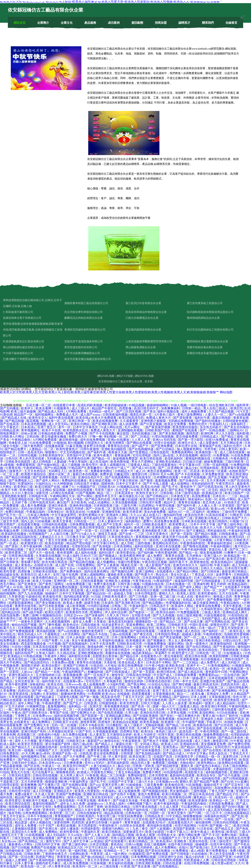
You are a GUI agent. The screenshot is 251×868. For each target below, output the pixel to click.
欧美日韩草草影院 (92, 528)
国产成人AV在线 (12, 587)
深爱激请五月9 (134, 832)
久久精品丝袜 (67, 653)
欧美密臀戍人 (179, 524)
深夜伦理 (42, 493)
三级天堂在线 (21, 838)
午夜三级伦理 (203, 700)
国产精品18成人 (174, 753)
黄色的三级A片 (167, 731)
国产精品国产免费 (206, 782)
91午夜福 (236, 741)
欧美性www (196, 559)
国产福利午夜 (97, 452)
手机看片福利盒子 (34, 609)
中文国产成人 (163, 675)
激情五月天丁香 (13, 835)
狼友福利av (196, 499)
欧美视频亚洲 (136, 640)
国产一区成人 (10, 543)
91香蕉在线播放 (22, 528)
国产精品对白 (10, 509)
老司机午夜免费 (188, 760)
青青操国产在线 (211, 446)
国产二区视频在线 (100, 819)
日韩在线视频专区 (90, 813)
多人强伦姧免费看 (20, 728)
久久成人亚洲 (45, 794)
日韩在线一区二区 (209, 653)
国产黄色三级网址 (52, 584)
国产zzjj (95, 785)
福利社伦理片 (233, 446)
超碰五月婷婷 (75, 509)
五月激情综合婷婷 (120, 735)
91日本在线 (205, 829)
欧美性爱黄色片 (67, 449)
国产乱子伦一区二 (13, 515)
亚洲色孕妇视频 (81, 506)
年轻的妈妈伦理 (203, 484)
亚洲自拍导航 (121, 628)
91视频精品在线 (128, 487)
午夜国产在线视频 (194, 477)
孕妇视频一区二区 (116, 437)
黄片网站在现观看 (52, 741)
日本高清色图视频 (34, 424)
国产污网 (195, 813)
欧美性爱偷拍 (208, 593)
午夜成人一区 (52, 766)
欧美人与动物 (42, 581)
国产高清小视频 (27, 600)
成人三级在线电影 (63, 800)
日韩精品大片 (124, 471)
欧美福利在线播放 (14, 534)
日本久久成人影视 (89, 700)
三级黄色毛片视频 (170, 631)
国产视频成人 (109, 556)
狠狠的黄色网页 (93, 631)
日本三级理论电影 (188, 493)
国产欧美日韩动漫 (61, 531)
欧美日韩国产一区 (237, 493)
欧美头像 (198, 694)
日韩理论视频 (28, 455)
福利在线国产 (25, 653)
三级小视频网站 (41, 659)
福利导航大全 (52, 681)
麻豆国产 (63, 502)
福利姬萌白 (134, 521)
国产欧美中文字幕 (147, 769)
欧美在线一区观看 (215, 471)
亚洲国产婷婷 (39, 678)
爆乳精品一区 (203, 797)
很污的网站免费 (104, 760)
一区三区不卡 (213, 813)
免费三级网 (30, 615)
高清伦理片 (198, 810)
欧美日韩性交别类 (153, 499)
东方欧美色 (79, 502)
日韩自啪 (33, 437)
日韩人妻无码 (229, 449)
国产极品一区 (102, 459)
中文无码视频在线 (73, 452)
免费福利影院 (137, 775)
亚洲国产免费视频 (69, 794)
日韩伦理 (241, 769)
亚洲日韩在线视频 (189, 735)
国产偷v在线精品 (93, 857)
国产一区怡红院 (180, 700)
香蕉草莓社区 (131, 578)
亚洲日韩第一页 (80, 421)
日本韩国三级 (119, 559)
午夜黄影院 (128, 568)
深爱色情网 (62, 822)
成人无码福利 (56, 835)
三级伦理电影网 (237, 688)
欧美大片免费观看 (104, 418)
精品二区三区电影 (113, 775)
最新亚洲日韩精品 (235, 571)
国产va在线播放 (69, 631)
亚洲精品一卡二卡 (117, 851)
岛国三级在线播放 (57, 546)
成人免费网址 (42, 722)
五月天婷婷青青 (32, 782)
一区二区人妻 (10, 474)
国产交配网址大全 (84, 713)
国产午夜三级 (97, 757)
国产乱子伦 (170, 487)
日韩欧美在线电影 (45, 571)
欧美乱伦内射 (151, 487)
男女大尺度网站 (143, 462)
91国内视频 (8, 637)
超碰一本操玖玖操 (186, 528)
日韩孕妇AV (56, 512)
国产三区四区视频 (129, 411)
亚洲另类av (171, 747)
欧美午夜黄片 (103, 455)
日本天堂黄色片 (158, 534)
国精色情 (108, 484)
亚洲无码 (49, 810)
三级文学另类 (10, 521)
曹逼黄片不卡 (180, 738)
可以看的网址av (192, 807)
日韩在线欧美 (91, 625)
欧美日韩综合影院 (18, 804)
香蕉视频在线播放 (148, 537)
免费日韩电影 (15, 512)
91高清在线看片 (217, 515)
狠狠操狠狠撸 (76, 819)
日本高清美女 (125, 493)
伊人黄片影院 (118, 757)
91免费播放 (181, 851)
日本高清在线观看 (45, 647)
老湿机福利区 (174, 459)
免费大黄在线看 (105, 584)
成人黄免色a (24, 565)
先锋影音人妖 (18, 443)
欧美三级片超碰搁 (24, 411)
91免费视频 (221, 455)
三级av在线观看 (121, 634)
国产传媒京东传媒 (126, 800)
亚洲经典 (63, 691)
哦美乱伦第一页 (141, 415)
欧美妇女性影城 (56, 769)
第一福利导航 (78, 851)
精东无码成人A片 (30, 634)
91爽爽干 (230, 553)
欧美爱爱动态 (25, 650)
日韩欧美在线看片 (155, 524)
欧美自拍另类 (195, 515)
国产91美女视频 (151, 424)
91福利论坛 (44, 484)
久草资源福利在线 (31, 637)
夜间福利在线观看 (160, 826)
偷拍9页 (206, 455)
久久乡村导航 (108, 568)
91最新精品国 (115, 619)
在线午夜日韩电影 (181, 844)
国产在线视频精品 (166, 866)
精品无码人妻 (141, 763)
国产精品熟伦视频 (82, 562)
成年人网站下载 (29, 703)
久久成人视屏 (169, 807)
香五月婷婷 (219, 584)
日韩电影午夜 (38, 496)
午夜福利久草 (91, 832)
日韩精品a (152, 549)
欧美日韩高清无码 (132, 418)
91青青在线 (14, 468)
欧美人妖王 (159, 490)
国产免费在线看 (158, 854)
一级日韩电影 (198, 405)
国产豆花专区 (235, 785)
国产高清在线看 (34, 590)
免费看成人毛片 (67, 415)
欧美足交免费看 (176, 424)
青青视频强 (108, 549)
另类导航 (211, 449)
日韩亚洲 (91, 703)
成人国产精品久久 (18, 747)
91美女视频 (213, 807)
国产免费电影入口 (21, 480)
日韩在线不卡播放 (87, 484)
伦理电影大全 (167, 835)
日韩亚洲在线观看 (21, 556)
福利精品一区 (78, 706)
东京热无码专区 (103, 797)
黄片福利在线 (112, 810)
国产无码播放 (10, 408)
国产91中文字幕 (118, 587)
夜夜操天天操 (118, 452)
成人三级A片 (81, 408)
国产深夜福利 (95, 615)
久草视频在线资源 (61, 731)
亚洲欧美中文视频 (35, 800)
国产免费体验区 (71, 571)
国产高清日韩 (216, 559)
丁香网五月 (23, 716)
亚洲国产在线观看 (31, 688)
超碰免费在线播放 (65, 587)
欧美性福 (218, 832)
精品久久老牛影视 (88, 810)
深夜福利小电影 (49, 735)
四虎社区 (24, 691)
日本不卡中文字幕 (203, 524)
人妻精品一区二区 (42, 449)
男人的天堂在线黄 (32, 459)
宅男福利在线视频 (42, 568)
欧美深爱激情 (198, 800)
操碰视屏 (202, 844)
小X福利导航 (116, 684)
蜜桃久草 (187, 766)
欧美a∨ (99, 619)
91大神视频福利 (47, 650)
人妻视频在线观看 (25, 829)
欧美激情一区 (171, 722)
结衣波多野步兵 (113, 625)
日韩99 (154, 474)
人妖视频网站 (171, 540)
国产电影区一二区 (142, 612)
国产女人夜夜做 (108, 565)
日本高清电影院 (154, 578)
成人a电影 (197, 851)
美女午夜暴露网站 (85, 640)
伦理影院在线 (81, 546)
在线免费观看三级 (79, 584)
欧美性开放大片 (147, 493)
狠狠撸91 (52, 452)
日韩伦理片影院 (20, 791)
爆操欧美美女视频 (120, 575)
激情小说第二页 (60, 474)
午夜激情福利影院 (193, 543)
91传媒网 (225, 578)
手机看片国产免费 (153, 800)
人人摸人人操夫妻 (175, 703)
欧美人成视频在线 (113, 465)
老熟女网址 (134, 778)
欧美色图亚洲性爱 (133, 556)
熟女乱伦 (162, 575)
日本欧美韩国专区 (52, 455)
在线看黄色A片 (152, 656)
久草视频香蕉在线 (162, 760)
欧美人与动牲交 (145, 735)
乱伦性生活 (60, 619)
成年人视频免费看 (194, 411)
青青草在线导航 (26, 606)
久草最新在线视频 (49, 556)
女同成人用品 (150, 744)
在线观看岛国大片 (181, 822)
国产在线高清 (10, 424)
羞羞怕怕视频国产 (45, 804)
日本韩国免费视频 (102, 728)
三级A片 (245, 832)
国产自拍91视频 (233, 807)
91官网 (193, 713)
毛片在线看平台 (43, 772)
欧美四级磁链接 (116, 405)
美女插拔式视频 (100, 480)
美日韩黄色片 (18, 568)
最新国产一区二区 (100, 788)
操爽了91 (69, 487)
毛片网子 (144, 728)
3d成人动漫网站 (99, 502)
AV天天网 (28, 753)
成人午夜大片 (10, 559)
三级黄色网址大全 (116, 700)
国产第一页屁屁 (144, 672)
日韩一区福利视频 (216, 465)
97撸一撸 (96, 437)
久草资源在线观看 (21, 697)
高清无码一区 (224, 797)
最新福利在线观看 (183, 775)
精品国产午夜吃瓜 (105, 408)
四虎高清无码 (230, 684)
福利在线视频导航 (67, 716)
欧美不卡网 (10, 490)
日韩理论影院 (10, 785)
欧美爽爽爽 (29, 785)
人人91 (187, 540)
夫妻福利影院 (223, 769)
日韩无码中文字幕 (48, 844)
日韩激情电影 (109, 703)
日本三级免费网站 (124, 637)
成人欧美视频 (76, 606)
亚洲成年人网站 (117, 515)
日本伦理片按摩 (236, 568)
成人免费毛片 (210, 662)
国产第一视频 (90, 697)
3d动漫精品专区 (144, 628)
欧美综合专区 (207, 775)
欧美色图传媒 (120, 462)
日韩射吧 (102, 838)
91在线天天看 (140, 490)
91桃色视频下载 (81, 619)
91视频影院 (137, 854)
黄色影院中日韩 (217, 672)
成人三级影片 (156, 559)
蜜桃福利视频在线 (198, 459)
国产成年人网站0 (48, 480)
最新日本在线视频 (85, 474)
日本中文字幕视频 (72, 593)
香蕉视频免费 (73, 675)
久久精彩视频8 (146, 669)
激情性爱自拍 (187, 650)
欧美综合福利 (166, 612)
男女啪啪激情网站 (37, 619)
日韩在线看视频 (92, 581)
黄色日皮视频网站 (160, 471)
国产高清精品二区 (31, 841)
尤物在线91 (188, 763)
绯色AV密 (240, 697)
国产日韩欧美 (10, 562)
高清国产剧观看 (184, 829)
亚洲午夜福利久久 (21, 675)
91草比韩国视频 (163, 437)
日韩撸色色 (221, 459)
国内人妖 (27, 521)
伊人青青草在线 (60, 866)
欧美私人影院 (187, 593)
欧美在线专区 (142, 477)
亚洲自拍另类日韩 (153, 713)
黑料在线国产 (235, 659)
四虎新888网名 (88, 549)
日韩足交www (74, 615)
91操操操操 (134, 785)
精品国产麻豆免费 (28, 797)
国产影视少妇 (200, 848)
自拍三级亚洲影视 (190, 615)
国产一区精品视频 (213, 430)
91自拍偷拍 (200, 854)
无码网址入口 (58, 471)
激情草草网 (88, 722)
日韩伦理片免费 (151, 502)
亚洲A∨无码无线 (165, 440)
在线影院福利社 (202, 788)
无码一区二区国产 (216, 590)
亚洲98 (119, 540)
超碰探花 (180, 691)
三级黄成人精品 (139, 465)
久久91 (240, 863)
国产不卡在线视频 (102, 433)
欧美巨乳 (237, 408)
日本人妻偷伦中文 (111, 521)
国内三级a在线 (164, 455)
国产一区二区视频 (144, 609)
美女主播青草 (114, 719)
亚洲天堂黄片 (177, 813)
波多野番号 (224, 575)
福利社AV (175, 512)
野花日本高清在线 (202, 794)
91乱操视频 (194, 785)
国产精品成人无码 (51, 411)
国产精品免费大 (16, 449)
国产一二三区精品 (186, 662)
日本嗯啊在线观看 (166, 477)
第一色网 (28, 559)
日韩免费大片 (178, 810)
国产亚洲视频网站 (225, 691)
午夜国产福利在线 (73, 647)
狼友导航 (15, 813)
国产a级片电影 (33, 612)
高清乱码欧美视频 (90, 405)
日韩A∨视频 (134, 844)
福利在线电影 (144, 546)
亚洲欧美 (181, 841)
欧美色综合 (71, 625)
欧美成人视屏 (146, 835)
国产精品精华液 (168, 766)
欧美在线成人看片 (131, 662)
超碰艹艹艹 (8, 622)
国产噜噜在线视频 (196, 546)
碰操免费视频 (214, 462)
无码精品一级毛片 (102, 411)
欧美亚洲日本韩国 (214, 706)
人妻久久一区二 (216, 415)
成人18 (141, 471)
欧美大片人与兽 (212, 528)
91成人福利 (71, 556)
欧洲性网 (207, 433)
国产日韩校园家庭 (208, 581)
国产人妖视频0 (161, 829)
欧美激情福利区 (222, 644)
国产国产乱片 (73, 703)
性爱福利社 (26, 484)
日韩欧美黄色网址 (176, 788)
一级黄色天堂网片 (31, 622)
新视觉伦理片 (220, 625)
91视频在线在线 (153, 584)
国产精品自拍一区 (99, 593)
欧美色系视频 (150, 722)
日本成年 (107, 603)
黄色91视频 (138, 600)
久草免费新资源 (213, 474)
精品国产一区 (24, 415)
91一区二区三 (190, 609)
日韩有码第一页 (137, 813)
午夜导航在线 (142, 581)
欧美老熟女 (134, 540)
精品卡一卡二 (78, 769)
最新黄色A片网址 (21, 844)
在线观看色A (166, 571)
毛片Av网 (167, 474)
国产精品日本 (130, 656)
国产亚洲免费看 (162, 446)
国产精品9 (188, 747)
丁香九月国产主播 (221, 791)
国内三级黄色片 (11, 471)
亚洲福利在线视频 (45, 778)
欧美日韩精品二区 (142, 841)
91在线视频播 (35, 835)
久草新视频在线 (164, 694)
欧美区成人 (238, 631)
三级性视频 (143, 543)
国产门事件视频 (50, 625)
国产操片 (243, 506)
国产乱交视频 (218, 477)
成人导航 (127, 543)
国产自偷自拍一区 (192, 480)
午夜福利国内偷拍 (194, 804)
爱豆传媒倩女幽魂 (54, 437)
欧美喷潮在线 (200, 562)
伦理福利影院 (91, 829)
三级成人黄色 (211, 612)
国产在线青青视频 (162, 719)
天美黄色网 (8, 735)
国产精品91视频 (206, 534)
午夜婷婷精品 (33, 468)
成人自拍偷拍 (55, 628)
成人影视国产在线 (158, 565)
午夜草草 (97, 854)
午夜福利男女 (79, 782)
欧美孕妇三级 (24, 487)
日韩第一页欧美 (144, 766)
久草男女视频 (177, 713)
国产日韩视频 (203, 540)
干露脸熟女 (53, 634)
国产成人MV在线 (144, 468)
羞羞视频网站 (57, 706)
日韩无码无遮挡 (20, 775)
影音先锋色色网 (156, 700)
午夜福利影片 (139, 606)
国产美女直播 (141, 866)
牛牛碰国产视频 (194, 722)
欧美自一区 (218, 669)
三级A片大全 (145, 782)
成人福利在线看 (86, 553)
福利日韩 (206, 565)
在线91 (184, 848)
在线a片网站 (227, 499)
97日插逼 (191, 688)
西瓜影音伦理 (111, 697)
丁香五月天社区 (17, 669)
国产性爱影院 (97, 537)
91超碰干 (116, 822)
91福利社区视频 (118, 857)
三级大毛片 (83, 559)
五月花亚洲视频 (234, 581)
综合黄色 (55, 757)
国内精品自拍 (11, 612)
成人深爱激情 (209, 443)
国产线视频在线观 (155, 791)
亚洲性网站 (23, 778)
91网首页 (236, 515)
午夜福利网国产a (74, 672)
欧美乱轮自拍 (76, 512)
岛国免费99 (222, 788)
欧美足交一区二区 (82, 540)
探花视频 (33, 421)
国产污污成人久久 (84, 534)
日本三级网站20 (205, 578)
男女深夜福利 (177, 499)
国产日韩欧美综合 (35, 713)
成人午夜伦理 (119, 848)
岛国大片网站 (147, 568)
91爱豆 (86, 760)
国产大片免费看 (75, 757)
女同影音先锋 (141, 615)
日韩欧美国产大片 (235, 518)
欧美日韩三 (232, 750)
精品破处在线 (10, 575)
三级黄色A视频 (68, 697)
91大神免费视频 (144, 860)
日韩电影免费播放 (222, 804)
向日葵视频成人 (212, 659)
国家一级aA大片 (164, 706)
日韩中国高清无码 (42, 502)
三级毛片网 (129, 506)
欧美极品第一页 (239, 669)
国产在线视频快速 (141, 449)
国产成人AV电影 (72, 499)
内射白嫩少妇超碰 (125, 499)
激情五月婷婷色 (142, 848)
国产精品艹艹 (214, 587)
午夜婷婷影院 (213, 634)
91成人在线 (186, 597)
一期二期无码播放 (18, 709)
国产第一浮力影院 (191, 440)
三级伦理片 (65, 810)
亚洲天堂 (96, 706)
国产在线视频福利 (75, 644)
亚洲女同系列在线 (67, 669)
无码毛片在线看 (99, 628)
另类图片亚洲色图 (85, 678)
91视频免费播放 (156, 644)
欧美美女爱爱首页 (111, 691)
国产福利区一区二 (215, 631)
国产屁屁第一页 (93, 716)
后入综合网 (157, 709)
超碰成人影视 (192, 634)
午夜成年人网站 (56, 656)
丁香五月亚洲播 (56, 540)
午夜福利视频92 (222, 546)
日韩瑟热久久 (95, 443)
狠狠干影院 (8, 484)
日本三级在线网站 (74, 728)
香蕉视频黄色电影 (117, 706)
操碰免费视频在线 (216, 735)
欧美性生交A (38, 418)
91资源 (125, 866)
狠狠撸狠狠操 (193, 816)
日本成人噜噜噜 (39, 515)
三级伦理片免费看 (235, 512)
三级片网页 (159, 810)
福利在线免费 (93, 719)
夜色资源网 (65, 553)
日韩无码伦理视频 (226, 822)
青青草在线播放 (190, 502)
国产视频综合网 (123, 571)
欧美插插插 (230, 637)
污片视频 (55, 644)
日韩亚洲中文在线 (171, 857)
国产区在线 (32, 766)
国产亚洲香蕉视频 (45, 477)
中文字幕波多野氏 (64, 515)
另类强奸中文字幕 (79, 455)
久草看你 (100, 622)
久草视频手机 (113, 681)
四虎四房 (78, 822)
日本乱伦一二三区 (226, 496)
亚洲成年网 (201, 584)
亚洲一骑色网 (131, 531)
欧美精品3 (15, 656)
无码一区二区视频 (64, 725)
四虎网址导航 (130, 731)
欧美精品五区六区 (71, 848)
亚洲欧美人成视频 (118, 581)
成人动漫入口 (152, 515)
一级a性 (74, 760)
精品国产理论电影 (79, 543)
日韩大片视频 (151, 703)
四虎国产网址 (45, 857)
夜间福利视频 (46, 631)
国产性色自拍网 (47, 499)
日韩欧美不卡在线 (66, 722)
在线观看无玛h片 (155, 822)
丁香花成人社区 (203, 575)
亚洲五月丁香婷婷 (204, 738)
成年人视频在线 (41, 822)
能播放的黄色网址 (74, 694)
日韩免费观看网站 (35, 813)
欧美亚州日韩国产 (76, 766)
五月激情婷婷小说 (49, 675)
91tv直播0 (241, 782)
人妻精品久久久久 (52, 537)
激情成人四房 (223, 597)
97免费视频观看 (189, 612)
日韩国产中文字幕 (121, 782)
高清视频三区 (27, 735)
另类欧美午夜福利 (120, 528)
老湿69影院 (68, 578)
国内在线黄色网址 (97, 571)
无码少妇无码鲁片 (34, 509)
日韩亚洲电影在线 (21, 499)
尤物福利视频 (155, 725)
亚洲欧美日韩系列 (190, 819)
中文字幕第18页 (190, 465)
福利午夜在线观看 (62, 418)
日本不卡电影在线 (92, 725)
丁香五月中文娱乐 (13, 816)
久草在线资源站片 (121, 537)
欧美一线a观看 (109, 578)
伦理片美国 (166, 735)
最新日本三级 (121, 860)
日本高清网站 (123, 546)
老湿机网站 (207, 713)
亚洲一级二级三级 (163, 597)
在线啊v (36, 694)
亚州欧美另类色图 (93, 587)
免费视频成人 (64, 659)
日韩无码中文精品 (25, 763)
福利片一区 (132, 524)
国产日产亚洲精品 (159, 697)
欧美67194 (138, 559)
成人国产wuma (91, 415)
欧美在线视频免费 (105, 421)
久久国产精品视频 (222, 411)
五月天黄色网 (216, 480)
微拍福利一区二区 (121, 669)
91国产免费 (50, 640)
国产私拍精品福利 (148, 753)
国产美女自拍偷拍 (237, 427)
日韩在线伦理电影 (224, 860)
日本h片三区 (89, 556)
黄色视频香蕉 (147, 838)
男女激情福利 (179, 791)
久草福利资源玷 (212, 609)
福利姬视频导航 (217, 772)
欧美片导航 (65, 559)
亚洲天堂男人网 (113, 785)
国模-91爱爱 (193, 750)
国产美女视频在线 (49, 603)
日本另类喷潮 (158, 775)
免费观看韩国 (26, 465)
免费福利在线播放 (75, 480)
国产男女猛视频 (171, 637)
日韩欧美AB (107, 487)
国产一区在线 (225, 819)
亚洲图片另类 (126, 728)
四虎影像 (126, 408)
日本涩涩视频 (99, 844)
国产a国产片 (141, 446)
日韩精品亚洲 (10, 430)
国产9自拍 (56, 509)
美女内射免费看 (155, 512)
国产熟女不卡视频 (156, 741)
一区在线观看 (85, 709)
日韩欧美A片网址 (13, 437)
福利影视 (243, 433)
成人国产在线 (65, 565)
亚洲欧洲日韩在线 (186, 568)
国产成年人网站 (191, 587)
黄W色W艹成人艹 (118, 468)
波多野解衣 (209, 760)
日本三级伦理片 (221, 841)
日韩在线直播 (173, 863)
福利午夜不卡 (179, 562)
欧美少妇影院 (155, 832)
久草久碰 (132, 713)
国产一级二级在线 (234, 731)
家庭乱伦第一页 (127, 744)
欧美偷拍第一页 (207, 452)
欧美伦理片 (91, 465)
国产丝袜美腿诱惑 (148, 750)
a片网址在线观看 (63, 493)
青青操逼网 (123, 455)
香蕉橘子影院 (31, 562)
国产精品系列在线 (98, 499)
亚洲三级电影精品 (157, 778)
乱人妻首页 (97, 735)
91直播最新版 (51, 719)
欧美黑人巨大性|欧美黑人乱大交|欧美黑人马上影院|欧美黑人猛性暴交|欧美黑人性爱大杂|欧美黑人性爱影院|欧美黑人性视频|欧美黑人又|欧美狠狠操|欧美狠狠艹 (110, 392)
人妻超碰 (60, 462)
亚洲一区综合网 (167, 587)
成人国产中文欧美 (110, 524)
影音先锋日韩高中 (118, 650)
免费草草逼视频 (99, 750)
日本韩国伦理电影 (168, 634)
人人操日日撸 (60, 534)
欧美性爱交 (13, 800)
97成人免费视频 (137, 719)
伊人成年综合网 (116, 612)
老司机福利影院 (118, 763)
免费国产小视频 (77, 433)
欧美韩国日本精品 (118, 807)
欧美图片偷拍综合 (34, 474)
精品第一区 (116, 518)
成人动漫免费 (129, 424)
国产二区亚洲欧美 (171, 468)
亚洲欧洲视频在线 (91, 653)
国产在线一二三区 (132, 534)
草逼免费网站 (136, 625)
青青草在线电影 (123, 747)
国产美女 (150, 411)
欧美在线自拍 (208, 650)
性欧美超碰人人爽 (197, 860)
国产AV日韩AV (37, 851)
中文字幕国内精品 (28, 719)
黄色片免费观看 (149, 794)
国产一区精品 (126, 659)
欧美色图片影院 (165, 650)
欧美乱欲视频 (67, 826)
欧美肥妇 (165, 568)
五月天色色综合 (35, 471)
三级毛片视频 (177, 800)
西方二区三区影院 (174, 769)
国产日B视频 (20, 848)
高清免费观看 (201, 496)
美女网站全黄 (72, 719)
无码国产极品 (211, 619)
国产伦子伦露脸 (229, 775)
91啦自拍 (97, 666)
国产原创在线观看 (210, 728)
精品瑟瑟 (21, 822)
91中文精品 (187, 728)
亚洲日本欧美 (58, 506)
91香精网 (94, 694)
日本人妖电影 (76, 637)
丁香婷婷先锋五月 (55, 854)
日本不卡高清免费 (103, 644)
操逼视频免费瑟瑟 (126, 459)
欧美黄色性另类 (77, 612)
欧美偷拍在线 (203, 725)
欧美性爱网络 (177, 559)
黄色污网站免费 (190, 835)
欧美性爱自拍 (126, 553)
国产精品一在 (189, 553)
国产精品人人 (105, 744)
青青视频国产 (64, 816)
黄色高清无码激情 (121, 622)
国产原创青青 (183, 418)
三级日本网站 (169, 609)
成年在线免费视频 (93, 440)
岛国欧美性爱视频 (237, 634)
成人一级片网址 (116, 854)
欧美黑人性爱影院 (88, 791)
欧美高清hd (164, 841)
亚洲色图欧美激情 (14, 496)
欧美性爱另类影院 (227, 700)
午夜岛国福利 (200, 709)
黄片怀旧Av (242, 546)
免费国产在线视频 (44, 848)
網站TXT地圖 (125, 376)
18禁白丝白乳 (233, 640)
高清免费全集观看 (167, 521)
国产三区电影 (139, 597)
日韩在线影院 (160, 452)
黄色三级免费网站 (190, 415)
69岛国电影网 (173, 772)
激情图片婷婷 (31, 666)
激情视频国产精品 (70, 860)
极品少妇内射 (195, 857)
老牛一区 (65, 427)
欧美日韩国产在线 (48, 487)
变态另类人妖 (212, 502)
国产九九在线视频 (31, 593)
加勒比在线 (219, 537)
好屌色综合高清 (71, 747)
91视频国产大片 (47, 750)
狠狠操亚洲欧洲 (56, 782)
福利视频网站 (200, 537)
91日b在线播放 (227, 713)
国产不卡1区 (211, 835)
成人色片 (45, 575)
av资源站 (97, 841)
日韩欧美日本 (76, 628)
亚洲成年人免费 (218, 694)
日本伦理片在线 (186, 446)
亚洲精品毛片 (64, 791)
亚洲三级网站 (145, 571)
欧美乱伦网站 (81, 424)
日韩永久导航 (148, 637)
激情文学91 (54, 841)
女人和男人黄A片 (73, 775)
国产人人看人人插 (98, 835)
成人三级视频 (71, 465)
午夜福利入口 (219, 424)
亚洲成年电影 (150, 509)
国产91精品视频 (56, 468)
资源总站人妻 (218, 549)
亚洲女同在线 (199, 841)
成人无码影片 (231, 662)
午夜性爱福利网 (166, 553)
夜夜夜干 (105, 800)
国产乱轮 (238, 816)
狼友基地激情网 (211, 553)
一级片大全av (67, 568)
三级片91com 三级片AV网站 (73, 738)
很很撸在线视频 (20, 807)
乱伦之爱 (122, 490)
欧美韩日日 (29, 575)
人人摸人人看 (119, 600)
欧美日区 (195, 590)
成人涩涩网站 (147, 659)
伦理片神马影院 (221, 844)
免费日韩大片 (78, 437)
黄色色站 (117, 844)
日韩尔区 (12, 459)
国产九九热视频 (164, 615)
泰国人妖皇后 (88, 578)
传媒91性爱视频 (129, 562)
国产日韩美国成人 (118, 672)
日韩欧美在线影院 (18, 462)
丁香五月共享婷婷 (97, 860)
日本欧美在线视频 (194, 521)
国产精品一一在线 (48, 672)
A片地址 (111, 666)
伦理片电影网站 (186, 826)
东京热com (9, 841)
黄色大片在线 (21, 772)
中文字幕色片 (10, 427)
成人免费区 (155, 556)
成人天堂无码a (59, 424)
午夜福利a (109, 791)
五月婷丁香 (20, 502)
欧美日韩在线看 (196, 656)
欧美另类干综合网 (176, 537)
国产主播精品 (196, 531)
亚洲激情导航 (112, 512)
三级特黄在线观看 (225, 709)
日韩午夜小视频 (129, 584)
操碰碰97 (51, 593)
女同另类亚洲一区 (28, 681)
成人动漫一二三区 (174, 509)
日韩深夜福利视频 (115, 415)
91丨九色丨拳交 (137, 829)
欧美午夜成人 (201, 832)
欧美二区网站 (157, 625)
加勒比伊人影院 (105, 688)
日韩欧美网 (32, 854)
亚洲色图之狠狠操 (154, 421)
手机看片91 (215, 722)
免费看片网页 (152, 772)
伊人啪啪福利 (234, 728)
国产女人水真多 (41, 669)
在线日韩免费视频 (197, 863)
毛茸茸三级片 (105, 490)
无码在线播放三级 (144, 433)
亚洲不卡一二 (196, 666)
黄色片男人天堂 (63, 700)
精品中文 (170, 502)
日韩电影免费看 (186, 675)
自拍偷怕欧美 (15, 851)
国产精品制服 (15, 421)
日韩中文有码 (42, 807)
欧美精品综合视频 (126, 722)
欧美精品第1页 (213, 493)
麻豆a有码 (43, 753)
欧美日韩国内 (218, 521)
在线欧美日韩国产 (139, 619)
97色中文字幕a (197, 753)
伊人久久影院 (225, 433)
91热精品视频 (33, 656)
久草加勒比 (51, 694)
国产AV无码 (58, 851)
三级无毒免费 (154, 785)
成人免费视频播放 (52, 788)
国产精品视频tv (153, 603)
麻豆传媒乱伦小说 (132, 496)
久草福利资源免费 (135, 738)
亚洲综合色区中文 (91, 477)
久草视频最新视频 (106, 731)
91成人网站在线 (112, 427)
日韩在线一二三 (85, 521)
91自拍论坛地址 (160, 684)
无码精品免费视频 (181, 421)
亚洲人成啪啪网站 (93, 575)
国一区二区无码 (207, 490)
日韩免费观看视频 (82, 524)
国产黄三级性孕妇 (230, 524)
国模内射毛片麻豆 (49, 863)
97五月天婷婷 (15, 706)
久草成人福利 (45, 653)
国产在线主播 (194, 622)
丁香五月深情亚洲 (231, 628)
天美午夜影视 (233, 606)
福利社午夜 (203, 418)
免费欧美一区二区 (54, 421)
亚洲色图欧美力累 (155, 531)
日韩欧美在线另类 (130, 644)
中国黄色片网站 (102, 772)
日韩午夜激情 (90, 449)
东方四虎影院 (88, 826)
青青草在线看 (175, 556)
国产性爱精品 (139, 452)
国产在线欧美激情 (146, 716)
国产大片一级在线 (42, 553)
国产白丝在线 (224, 725)
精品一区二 (105, 493)
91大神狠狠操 (63, 484)
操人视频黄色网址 (190, 449)
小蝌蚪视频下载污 (140, 804)
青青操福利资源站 (220, 543)
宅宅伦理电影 (142, 455)
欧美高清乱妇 (18, 659)
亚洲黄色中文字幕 (171, 669)
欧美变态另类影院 (31, 744)
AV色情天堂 (232, 502)
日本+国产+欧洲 (29, 810)
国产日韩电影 (180, 854)
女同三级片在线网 (66, 575)
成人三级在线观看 (233, 452)
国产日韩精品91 (158, 496)
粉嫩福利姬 (96, 672)
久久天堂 (137, 700)
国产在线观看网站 (118, 477)
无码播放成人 (56, 459)
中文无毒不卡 (193, 838)
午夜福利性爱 (154, 647)
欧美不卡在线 (52, 430)
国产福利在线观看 (143, 631)
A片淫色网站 (72, 634)
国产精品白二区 (171, 622)
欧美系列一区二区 (85, 866)
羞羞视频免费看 (166, 480)
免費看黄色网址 (102, 471)
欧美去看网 (44, 408)
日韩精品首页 (155, 816)
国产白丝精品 (166, 449)
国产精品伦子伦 (228, 794)
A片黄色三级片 (165, 415)
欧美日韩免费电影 (131, 666)
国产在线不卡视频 (124, 794)
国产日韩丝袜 (211, 571)
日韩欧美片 (242, 540)
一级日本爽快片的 (188, 716)
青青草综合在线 (119, 446)
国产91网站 (85, 496)
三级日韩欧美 (235, 462)
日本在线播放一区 (179, 584)
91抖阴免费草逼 (165, 619)
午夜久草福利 (78, 462)
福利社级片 (107, 553)
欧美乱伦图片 (55, 612)
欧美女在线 (56, 684)
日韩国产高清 (235, 719)
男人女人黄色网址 (181, 640)
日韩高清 (86, 753)
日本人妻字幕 (25, 863)
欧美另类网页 (115, 443)
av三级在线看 (110, 866)
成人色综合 (193, 631)
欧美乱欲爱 (118, 709)
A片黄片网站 (223, 540)
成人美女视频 (152, 688)
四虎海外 (105, 722)
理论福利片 (238, 590)
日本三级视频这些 (179, 578)
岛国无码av (205, 747)
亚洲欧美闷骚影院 (114, 449)
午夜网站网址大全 (63, 496)
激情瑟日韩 (140, 474)
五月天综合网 (229, 593)
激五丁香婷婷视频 (69, 518)
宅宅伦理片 (94, 681)
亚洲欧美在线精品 (169, 462)
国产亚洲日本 (49, 829)
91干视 (122, 760)
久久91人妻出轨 (23, 493)
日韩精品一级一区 (208, 757)
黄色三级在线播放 (38, 587)
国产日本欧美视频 (52, 606)
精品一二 (184, 694)
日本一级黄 (134, 647)
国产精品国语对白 (37, 662)
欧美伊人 (28, 408)
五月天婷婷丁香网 (91, 807)
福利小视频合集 (169, 411)
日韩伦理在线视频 (45, 775)
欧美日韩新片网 (199, 691)
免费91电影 (229, 835)
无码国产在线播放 (237, 528)
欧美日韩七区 (85, 838)
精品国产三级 (184, 518)
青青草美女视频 (68, 857)
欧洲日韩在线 (167, 672)
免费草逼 (106, 474)
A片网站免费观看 (45, 440)
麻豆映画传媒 (69, 440)
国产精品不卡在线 (95, 634)
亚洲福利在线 (190, 744)
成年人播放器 (70, 829)
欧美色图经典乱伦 (45, 578)
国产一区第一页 (87, 531)
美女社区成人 (180, 575)
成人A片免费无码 (128, 797)
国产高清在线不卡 (159, 518)
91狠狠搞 (60, 443)
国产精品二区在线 (179, 725)
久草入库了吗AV (118, 615)
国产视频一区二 (221, 826)
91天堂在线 (140, 819)
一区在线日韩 (231, 675)
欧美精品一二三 (189, 619)
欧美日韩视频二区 (175, 794)
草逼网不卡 (163, 653)
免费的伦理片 (198, 424)
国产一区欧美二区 (99, 509)
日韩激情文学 (184, 757)
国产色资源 (146, 678)
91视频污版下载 (32, 540)
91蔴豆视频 (74, 446)
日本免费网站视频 (144, 857)
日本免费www (43, 716)
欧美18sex (109, 694)
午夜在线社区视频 (155, 562)
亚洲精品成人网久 (235, 612)
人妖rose (27, 672)
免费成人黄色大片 (159, 418)
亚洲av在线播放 (119, 440)
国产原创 (12, 546)
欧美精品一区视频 (84, 691)
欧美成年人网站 (183, 606)
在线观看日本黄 (65, 405)
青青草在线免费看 (208, 606)
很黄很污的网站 (113, 829)
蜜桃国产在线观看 (185, 430)
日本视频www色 (167, 782)
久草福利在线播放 (112, 640)
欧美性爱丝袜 (70, 832)
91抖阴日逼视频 (99, 606)
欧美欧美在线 (176, 666)
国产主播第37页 (49, 785)
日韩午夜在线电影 (145, 807)
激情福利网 (95, 647)
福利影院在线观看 (80, 490)
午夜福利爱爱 (52, 703)
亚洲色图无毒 (162, 528)
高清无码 (21, 518)
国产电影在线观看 (165, 728)
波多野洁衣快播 (95, 446)
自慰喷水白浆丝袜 (105, 656)
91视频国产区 (87, 487)
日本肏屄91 (177, 531)
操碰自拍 (103, 609)
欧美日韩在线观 (151, 459)
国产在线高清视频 (111, 713)
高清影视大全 (194, 772)
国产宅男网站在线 (218, 622)
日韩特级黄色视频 (236, 421)
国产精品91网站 (188, 571)
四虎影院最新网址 (21, 603)
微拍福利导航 (173, 515)
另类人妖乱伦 (218, 753)
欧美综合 (148, 731)
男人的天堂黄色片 (238, 487)
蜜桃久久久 (167, 593)
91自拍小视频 (21, 647)
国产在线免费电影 (97, 747)
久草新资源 (16, 597)
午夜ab (16, 713)
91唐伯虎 (6, 415)
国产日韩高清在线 (211, 487)
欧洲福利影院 (170, 549)
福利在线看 (35, 769)
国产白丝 (227, 782)
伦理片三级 (68, 477)
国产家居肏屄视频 (158, 427)
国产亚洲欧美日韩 (105, 424)
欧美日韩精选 (112, 832)
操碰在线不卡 (214, 785)
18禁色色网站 (11, 590)
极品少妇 (192, 468)
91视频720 (237, 521)
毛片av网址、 (134, 427)
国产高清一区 (141, 706)
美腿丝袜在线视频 (118, 653)
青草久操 (209, 716)
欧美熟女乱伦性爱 (237, 838)
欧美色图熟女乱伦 (76, 430)
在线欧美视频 (234, 722)
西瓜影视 (77, 590)
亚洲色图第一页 (29, 640)
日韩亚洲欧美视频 (148, 863)
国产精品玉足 (225, 829)
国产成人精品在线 (191, 672)
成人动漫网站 (180, 484)
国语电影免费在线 (119, 590)
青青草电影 (242, 597)
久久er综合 (75, 835)
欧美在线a (83, 418)
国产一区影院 (10, 672)
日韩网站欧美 (79, 854)
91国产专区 (84, 731)
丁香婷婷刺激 (229, 650)
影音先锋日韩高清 (126, 509)
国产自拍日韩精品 (199, 647)
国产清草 (237, 625)
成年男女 (102, 709)
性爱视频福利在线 (179, 603)
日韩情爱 (127, 753)
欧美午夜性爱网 (17, 684)
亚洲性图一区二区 (67, 581)
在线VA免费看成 (217, 440)
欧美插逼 (39, 709)
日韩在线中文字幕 (148, 747)
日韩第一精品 (192, 408)
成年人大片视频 (26, 741)
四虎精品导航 (49, 600)
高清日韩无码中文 (147, 408)
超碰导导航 (92, 603)
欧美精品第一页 (236, 556)
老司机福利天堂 (95, 518)
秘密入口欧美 (124, 788)
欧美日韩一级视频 (21, 750)
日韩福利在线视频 (55, 524)
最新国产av (95, 741)
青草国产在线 (59, 713)
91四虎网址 (146, 506)
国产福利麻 (146, 553)
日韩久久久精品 (212, 568)
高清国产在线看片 (73, 750)
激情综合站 (112, 741)
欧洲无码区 (237, 537)
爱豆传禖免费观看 (106, 753)
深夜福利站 (38, 684)
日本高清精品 (120, 609)
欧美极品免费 (10, 531)
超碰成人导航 (124, 593)
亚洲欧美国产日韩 (94, 669)
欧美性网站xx (207, 763)
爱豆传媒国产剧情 (58, 744)
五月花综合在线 (60, 609)
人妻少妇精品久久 (103, 766)
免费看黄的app (209, 675)
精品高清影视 (114, 813)
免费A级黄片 (24, 794)
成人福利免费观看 (236, 619)
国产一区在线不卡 (97, 675)
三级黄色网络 (42, 738)
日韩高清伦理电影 (139, 675)
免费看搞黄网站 (183, 452)
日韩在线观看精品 (237, 813)
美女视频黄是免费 (214, 744)
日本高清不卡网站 (159, 662)
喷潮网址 (97, 612)
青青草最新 (133, 822)
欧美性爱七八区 (184, 653)
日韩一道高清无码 (31, 452)
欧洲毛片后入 (188, 443)
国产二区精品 (141, 437)
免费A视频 (238, 851)
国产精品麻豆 (45, 697)
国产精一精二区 (43, 691)
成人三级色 (203, 741)
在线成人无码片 (194, 600)
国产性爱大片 (145, 575)
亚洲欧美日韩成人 (208, 518)
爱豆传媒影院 (174, 656)
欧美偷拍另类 (53, 597)
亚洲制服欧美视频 (131, 430)
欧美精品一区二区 (222, 800)
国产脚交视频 (182, 684)
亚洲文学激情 (70, 600)
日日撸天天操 (110, 531)
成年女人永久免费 (73, 804)
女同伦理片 (222, 747)
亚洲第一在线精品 (107, 738)
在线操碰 (124, 694)
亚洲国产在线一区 (65, 753)
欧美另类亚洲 (133, 512)
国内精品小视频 (124, 835)
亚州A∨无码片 (95, 763)
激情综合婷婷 (134, 681)
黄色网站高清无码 (166, 543)
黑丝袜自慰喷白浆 (138, 691)
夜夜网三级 (68, 650)
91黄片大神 (100, 559)
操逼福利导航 (184, 581)
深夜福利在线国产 (217, 816)
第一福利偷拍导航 (208, 778)
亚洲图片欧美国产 (213, 681)
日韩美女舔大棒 (20, 581)
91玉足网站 (44, 490)
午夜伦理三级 (106, 816)
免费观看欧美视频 (63, 549)
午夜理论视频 (166, 506)
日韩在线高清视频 (34, 531)
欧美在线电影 (55, 543)
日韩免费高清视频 (169, 860)
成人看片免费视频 (34, 506)
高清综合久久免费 (25, 832)
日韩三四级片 (105, 659)
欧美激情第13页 (32, 543)
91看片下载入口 (178, 832)
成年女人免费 (82, 622)
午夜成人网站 (187, 628)
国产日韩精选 (55, 819)
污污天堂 (243, 411)
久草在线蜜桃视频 (125, 502)
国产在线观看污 (116, 841)
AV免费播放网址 (54, 797)
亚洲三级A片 (213, 556)
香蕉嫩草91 (95, 468)
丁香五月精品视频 (128, 772)
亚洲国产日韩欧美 (76, 666)
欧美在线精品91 (223, 562)
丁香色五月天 (239, 753)
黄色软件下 (188, 487)
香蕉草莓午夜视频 (234, 468)
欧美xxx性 (218, 509)
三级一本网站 (45, 559)
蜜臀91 (148, 521)
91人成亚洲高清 (58, 590)
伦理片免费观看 (123, 750)
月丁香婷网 (20, 678)
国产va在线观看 (240, 415)
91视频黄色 (62, 408)
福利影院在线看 (80, 656)
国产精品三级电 (233, 437)
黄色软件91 (204, 597)
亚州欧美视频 (175, 647)
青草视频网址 (31, 430)
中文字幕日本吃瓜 (106, 543)
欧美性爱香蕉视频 (37, 700)
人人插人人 (105, 540)
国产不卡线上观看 (156, 484)
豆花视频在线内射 (45, 747)
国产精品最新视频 (237, 609)
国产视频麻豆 (21, 578)
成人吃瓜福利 (99, 462)
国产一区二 (192, 637)
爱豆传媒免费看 (187, 437)
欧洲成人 (83, 772)
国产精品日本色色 (231, 738)
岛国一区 (211, 499)
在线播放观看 (55, 446)
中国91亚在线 (199, 625)
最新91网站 (176, 644)
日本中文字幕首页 (86, 427)
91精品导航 (116, 778)
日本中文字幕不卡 (129, 484)
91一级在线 (151, 540)
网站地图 (226, 392)
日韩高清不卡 (160, 606)
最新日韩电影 (222, 418)
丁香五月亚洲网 (37, 549)
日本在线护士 (34, 819)
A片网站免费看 (76, 411)
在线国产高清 (163, 757)
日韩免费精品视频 (174, 590)
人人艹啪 (8, 600)
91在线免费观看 (41, 443)
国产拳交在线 (143, 634)
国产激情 (147, 480)
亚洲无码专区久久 (186, 565)
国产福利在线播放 (208, 421)
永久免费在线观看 (75, 735)
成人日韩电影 (42, 462)
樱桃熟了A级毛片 (102, 769)
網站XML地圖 (106, 376)
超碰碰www (96, 804)
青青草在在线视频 (89, 662)
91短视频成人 (233, 653)
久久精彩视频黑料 (58, 622)
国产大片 (130, 678)
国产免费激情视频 (220, 600)
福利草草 (243, 405)
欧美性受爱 (8, 571)
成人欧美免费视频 (76, 863)
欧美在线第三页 (99, 637)
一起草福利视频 (117, 631)
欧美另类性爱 (130, 703)
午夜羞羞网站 (115, 647)
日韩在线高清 (173, 688)
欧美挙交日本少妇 (13, 769)
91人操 (65, 640)
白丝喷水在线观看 (133, 826)
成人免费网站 (49, 832)
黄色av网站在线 (84, 609)
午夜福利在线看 (239, 531)
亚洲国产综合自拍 (42, 518)
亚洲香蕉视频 (190, 659)
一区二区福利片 (195, 512)
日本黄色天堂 (180, 496)
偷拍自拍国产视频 (25, 625)
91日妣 (96, 597)
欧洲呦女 (214, 512)
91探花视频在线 (215, 615)
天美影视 (110, 662)
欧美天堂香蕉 (63, 521)
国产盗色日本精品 (208, 766)
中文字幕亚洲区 (178, 709)
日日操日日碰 (193, 462)
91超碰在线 (33, 597)
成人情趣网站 (106, 562)
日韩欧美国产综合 (158, 430)
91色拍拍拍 (236, 615)
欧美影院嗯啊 (219, 656)
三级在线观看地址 (165, 465)
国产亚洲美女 (28, 584)
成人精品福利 (226, 703)
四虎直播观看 (142, 694)
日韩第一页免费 (129, 688)
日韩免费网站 (86, 565)
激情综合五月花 (197, 669)
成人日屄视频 (42, 791)
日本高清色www (50, 763)
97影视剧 (137, 851)
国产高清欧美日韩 (128, 603)
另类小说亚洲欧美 (123, 838)
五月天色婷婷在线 (224, 848)
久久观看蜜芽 (130, 421)
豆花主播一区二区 (39, 405)
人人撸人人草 (208, 506)
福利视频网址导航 (34, 757)
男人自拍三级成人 (216, 408)
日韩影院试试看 (200, 769)
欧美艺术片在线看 (95, 600)
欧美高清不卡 (166, 628)
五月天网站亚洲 (232, 443)
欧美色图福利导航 (65, 528)
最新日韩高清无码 (206, 684)
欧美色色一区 (79, 471)
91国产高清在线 (239, 480)
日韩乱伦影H (157, 600)
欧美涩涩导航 (237, 559)
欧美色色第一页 (183, 778)
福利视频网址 (45, 415)
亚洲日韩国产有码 (34, 731)
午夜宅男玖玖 (226, 484)
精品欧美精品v (143, 653)
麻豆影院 (123, 433)
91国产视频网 (86, 493)
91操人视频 (179, 405)
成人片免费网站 (166, 848)
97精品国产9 (77, 468)
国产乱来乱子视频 (182, 490)
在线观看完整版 (29, 524)
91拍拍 (5, 772)
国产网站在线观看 (140, 443)
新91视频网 (75, 443)
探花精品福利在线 (25, 537)
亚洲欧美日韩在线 (96, 794)
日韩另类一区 (85, 659)
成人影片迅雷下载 (130, 549)
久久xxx (136, 515)
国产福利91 (181, 697)
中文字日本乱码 (97, 848)
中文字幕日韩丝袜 (126, 480)
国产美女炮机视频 (172, 433)
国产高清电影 (102, 546)
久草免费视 (8, 691)
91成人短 (175, 600)
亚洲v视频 (27, 490)
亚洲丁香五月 (47, 427)
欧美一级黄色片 (198, 644)
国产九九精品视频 (148, 788)
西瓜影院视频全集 (34, 644)
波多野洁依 (231, 757)
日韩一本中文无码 (186, 681)
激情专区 (118, 675)
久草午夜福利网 (31, 546)
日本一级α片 (208, 628)
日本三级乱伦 (173, 750)
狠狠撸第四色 (66, 772)
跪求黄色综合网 (79, 459)
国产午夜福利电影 (42, 860)
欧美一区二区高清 (187, 471)
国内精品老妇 (169, 659)
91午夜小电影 (155, 666)
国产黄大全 (65, 838)
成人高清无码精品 (220, 810)
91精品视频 (137, 405)
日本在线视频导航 (221, 678)
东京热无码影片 (211, 427)
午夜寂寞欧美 (132, 741)
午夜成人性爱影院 (47, 728)
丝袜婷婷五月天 (188, 719)
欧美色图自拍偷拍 (186, 427)
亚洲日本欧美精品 (208, 640)
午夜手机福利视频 (194, 549)
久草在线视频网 (187, 455)
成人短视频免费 (94, 684)
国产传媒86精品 (49, 465)
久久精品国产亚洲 (219, 857)
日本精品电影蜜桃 (51, 433)
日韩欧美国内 (85, 816)
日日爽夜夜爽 (73, 763)
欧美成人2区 (170, 744)
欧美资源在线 (19, 694)
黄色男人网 (142, 528)
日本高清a (28, 427)
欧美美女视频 (60, 678)
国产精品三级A (29, 760)
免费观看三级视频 (165, 763)
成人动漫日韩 (95, 590)
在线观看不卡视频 (237, 587)
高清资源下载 (135, 518)
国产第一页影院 (182, 534)
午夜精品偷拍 (21, 440)
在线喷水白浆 (44, 565)
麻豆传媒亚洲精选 (206, 603)
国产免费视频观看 (22, 631)
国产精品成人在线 (14, 418)
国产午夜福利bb (225, 647)
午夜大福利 (222, 565)
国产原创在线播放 (158, 851)
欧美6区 (232, 832)
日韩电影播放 (229, 534)
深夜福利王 (239, 424)
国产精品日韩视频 (18, 477)
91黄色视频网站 (219, 666)
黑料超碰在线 (217, 531)
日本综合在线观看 (54, 760)
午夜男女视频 (87, 800)
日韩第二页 (120, 606)
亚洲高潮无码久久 (169, 678)
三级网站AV (235, 430)
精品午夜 (227, 490)
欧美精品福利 (238, 584)
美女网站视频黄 (44, 838)
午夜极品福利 (36, 512)
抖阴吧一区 (158, 813)
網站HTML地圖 (144, 376)
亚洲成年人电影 (212, 719)
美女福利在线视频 (121, 863)
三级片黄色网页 (32, 446)
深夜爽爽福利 (171, 408)
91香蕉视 (93, 775)
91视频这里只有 (143, 587)
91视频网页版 (36, 706)
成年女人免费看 (26, 826)
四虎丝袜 (96, 851)
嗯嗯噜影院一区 (147, 622)
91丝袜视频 (43, 521)
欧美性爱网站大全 (92, 515)
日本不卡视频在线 (40, 816)
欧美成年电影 (137, 709)
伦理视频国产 (38, 534)
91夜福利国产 (163, 581)
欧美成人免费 (73, 603)
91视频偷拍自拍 (51, 615)
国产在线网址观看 (75, 785)
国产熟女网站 (137, 684)
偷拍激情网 (204, 822)
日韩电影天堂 (178, 625)
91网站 (209, 819)
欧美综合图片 (52, 666)
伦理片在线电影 (166, 443)
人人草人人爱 (141, 440)
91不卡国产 (47, 826)
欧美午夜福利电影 (167, 804)
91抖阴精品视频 (13, 549)
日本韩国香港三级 (106, 506)
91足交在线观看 (20, 738)
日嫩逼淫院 (122, 474)
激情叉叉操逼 (108, 534)
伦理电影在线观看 (79, 688)
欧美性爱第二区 (17, 553)
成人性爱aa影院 (222, 863)
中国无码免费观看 (131, 816)
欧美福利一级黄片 (202, 703)
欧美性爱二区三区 (63, 813)
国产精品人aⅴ (76, 788)
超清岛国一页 (189, 731)
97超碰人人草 (142, 650)
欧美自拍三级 (55, 637)
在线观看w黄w (74, 681)
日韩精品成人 (210, 437)
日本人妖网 (199, 697)
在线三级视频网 (155, 844)
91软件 (203, 826)
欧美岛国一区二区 (34, 866)
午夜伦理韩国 (210, 731)
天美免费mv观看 (63, 662)
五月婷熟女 (194, 556)
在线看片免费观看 (25, 788)
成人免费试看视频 (94, 778)
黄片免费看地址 (217, 851)
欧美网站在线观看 (231, 763)
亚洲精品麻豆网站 (119, 716)
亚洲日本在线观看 (169, 546)
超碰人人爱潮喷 (17, 860)
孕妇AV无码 (124, 769)
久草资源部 (227, 506)
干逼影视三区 (10, 782)
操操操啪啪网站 (158, 405)
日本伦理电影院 (146, 593)
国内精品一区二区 (60, 709)
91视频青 (94, 512)
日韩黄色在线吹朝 (158, 681)
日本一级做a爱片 (195, 678)
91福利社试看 (87, 568)
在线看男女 (22, 722)
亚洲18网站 (43, 528)
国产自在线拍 (159, 738)
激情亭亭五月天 (106, 496)
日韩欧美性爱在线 (155, 797)
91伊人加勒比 (138, 760)
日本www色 (73, 684)
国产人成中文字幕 (76, 841)
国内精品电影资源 (77, 597)
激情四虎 (193, 433)
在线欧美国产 (239, 471)
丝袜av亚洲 (29, 433)
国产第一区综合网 (21, 857)
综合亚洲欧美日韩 (222, 405)
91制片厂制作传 (228, 716)
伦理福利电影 (210, 468)
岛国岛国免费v (11, 615)
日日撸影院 (114, 725)
